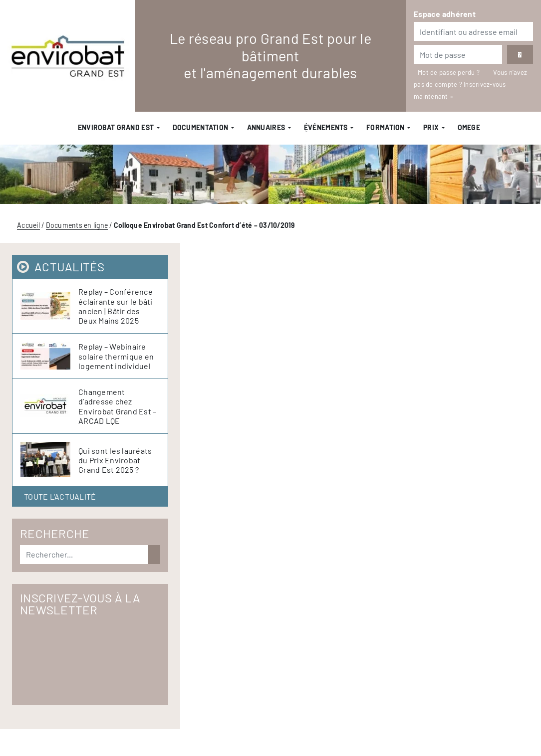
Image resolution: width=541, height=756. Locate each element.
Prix (431, 127)
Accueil (28, 225)
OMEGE (469, 127)
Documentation (201, 127)
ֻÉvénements (326, 127)
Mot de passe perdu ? (449, 72)
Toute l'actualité (60, 496)
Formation (386, 127)
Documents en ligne (77, 225)
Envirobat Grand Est (116, 127)
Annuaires (266, 127)
